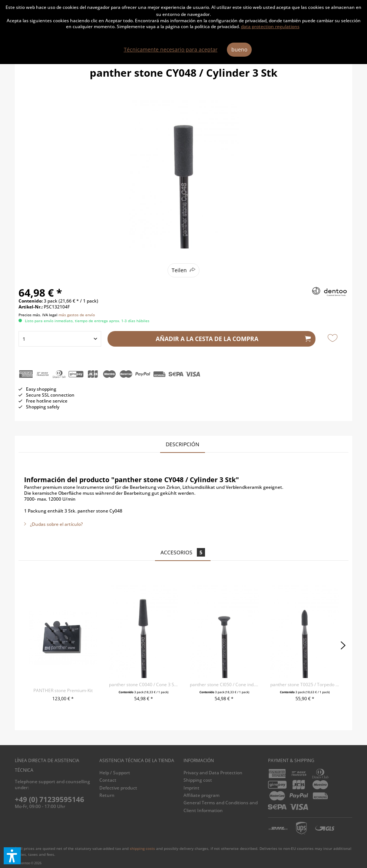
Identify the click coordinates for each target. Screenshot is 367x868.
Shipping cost (198, 780)
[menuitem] (140, 773)
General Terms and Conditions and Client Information (221, 806)
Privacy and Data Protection (213, 773)
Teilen (179, 270)
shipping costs (142, 848)
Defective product (118, 788)
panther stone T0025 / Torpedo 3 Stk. (305, 685)
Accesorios (183, 552)
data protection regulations (270, 26)
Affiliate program (201, 795)
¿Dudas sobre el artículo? (53, 524)
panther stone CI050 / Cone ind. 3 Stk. (224, 685)
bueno (239, 49)
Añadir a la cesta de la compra (233, 338)
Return (107, 795)
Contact (108, 780)
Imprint (191, 788)
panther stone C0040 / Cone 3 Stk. (143, 685)
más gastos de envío (77, 315)
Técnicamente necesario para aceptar (171, 49)
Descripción (183, 444)
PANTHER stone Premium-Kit (63, 690)
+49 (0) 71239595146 (49, 799)
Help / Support (115, 773)
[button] (12, 856)
